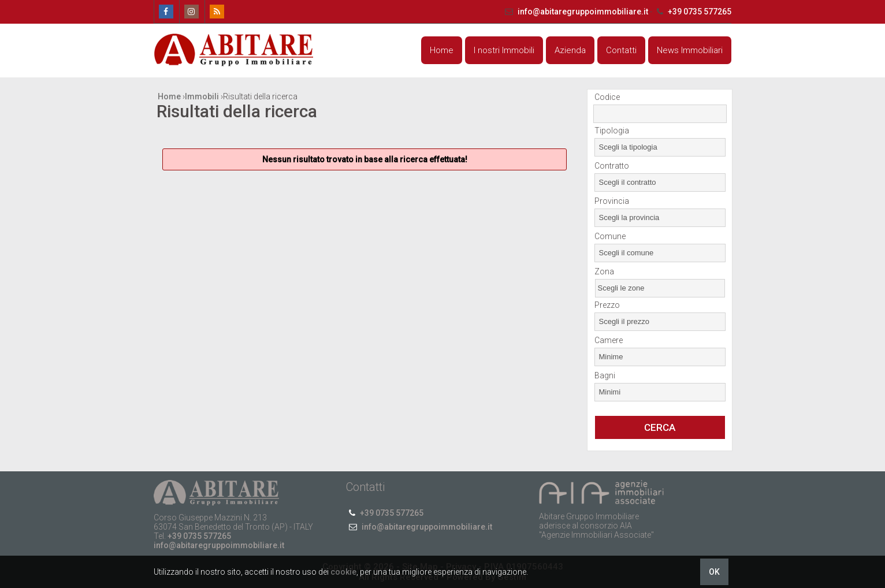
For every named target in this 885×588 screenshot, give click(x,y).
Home (442, 50)
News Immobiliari (690, 50)
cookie (343, 572)
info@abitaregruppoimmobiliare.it (576, 12)
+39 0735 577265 (693, 12)
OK (714, 572)
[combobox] (660, 147)
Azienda (570, 50)
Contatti (621, 50)
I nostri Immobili (504, 50)
